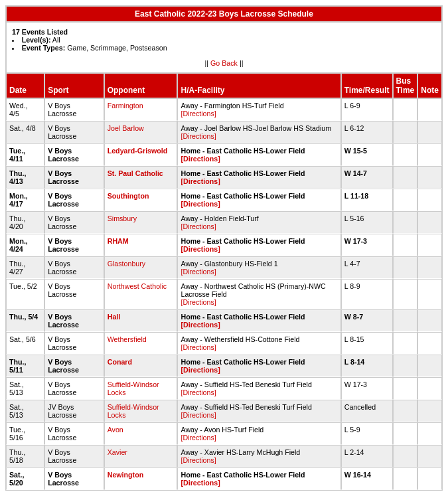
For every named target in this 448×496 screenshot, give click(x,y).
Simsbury (122, 218)
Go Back (224, 63)
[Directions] (198, 114)
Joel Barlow (126, 128)
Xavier (117, 452)
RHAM (118, 241)
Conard (120, 362)
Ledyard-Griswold (138, 151)
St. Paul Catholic (135, 173)
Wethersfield (127, 339)
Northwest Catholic (137, 286)
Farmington (125, 106)
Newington (125, 475)
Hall (114, 317)
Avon (115, 430)
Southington (128, 196)
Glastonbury (126, 264)
